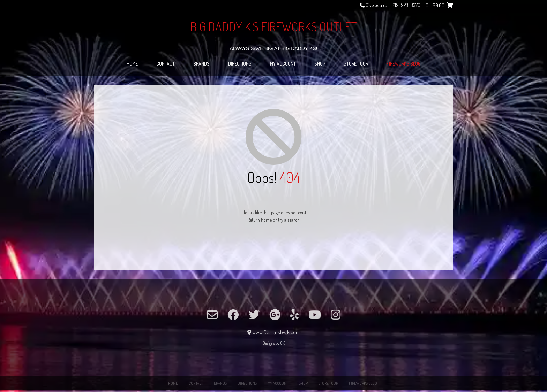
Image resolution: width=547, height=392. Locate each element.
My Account (283, 64)
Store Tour (356, 64)
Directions (240, 64)
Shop (320, 64)
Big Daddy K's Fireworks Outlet (273, 26)
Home (132, 64)
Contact (166, 64)
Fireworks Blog (404, 64)
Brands (201, 64)
